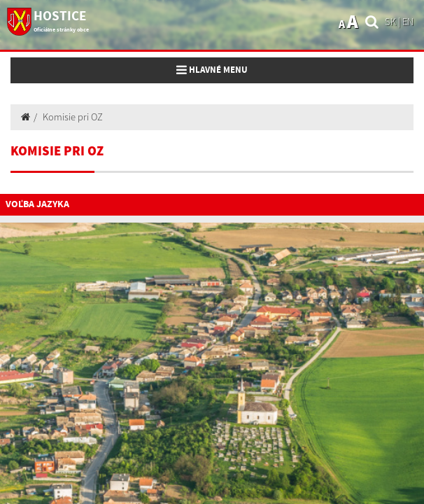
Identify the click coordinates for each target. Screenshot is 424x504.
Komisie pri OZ (73, 117)
